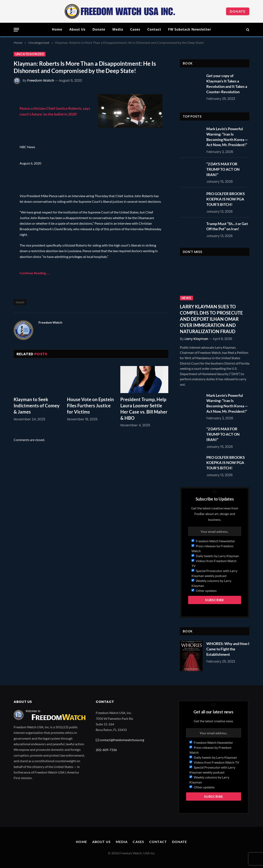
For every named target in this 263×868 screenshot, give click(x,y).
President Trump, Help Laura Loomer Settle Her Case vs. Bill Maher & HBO (144, 409)
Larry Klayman (196, 339)
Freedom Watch (41, 80)
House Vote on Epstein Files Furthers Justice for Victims (90, 406)
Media (118, 29)
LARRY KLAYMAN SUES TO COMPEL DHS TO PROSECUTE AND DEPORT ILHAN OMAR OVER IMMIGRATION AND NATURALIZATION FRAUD (211, 319)
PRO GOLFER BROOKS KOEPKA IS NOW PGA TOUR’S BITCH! (226, 199)
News (186, 298)
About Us (77, 29)
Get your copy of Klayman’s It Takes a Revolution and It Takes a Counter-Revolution (227, 84)
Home (57, 29)
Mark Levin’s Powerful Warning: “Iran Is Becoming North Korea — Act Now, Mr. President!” (227, 137)
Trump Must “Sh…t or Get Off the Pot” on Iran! (227, 226)
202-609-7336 (106, 750)
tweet (20, 302)
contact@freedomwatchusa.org (122, 740)
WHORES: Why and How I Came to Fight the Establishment (228, 649)
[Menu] (16, 30)
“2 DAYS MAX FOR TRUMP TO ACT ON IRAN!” (223, 169)
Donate (238, 11)
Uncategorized (30, 54)
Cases (135, 29)
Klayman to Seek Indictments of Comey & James (37, 406)
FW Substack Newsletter (190, 29)
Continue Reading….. (35, 273)
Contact (154, 29)
